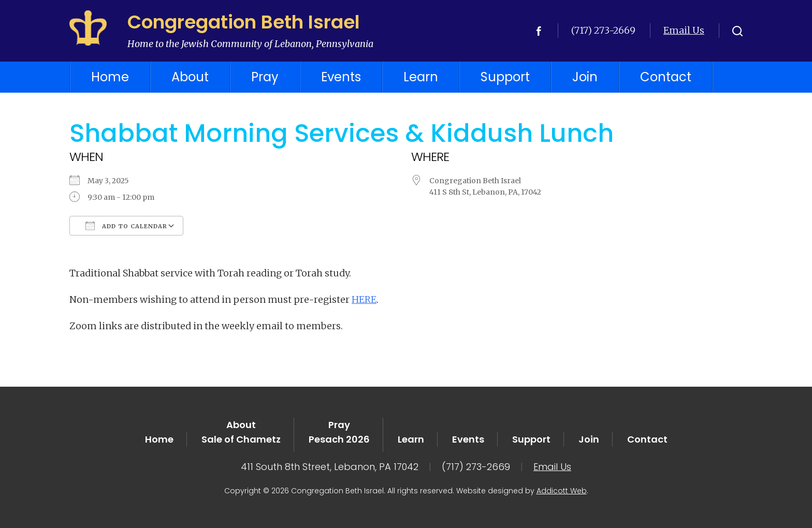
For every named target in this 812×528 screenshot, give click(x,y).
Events (341, 77)
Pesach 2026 (339, 439)
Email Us (684, 30)
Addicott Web (562, 491)
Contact (666, 77)
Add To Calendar (126, 226)
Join (585, 77)
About (190, 77)
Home (110, 77)
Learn (421, 77)
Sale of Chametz (241, 439)
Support (505, 77)
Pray (265, 77)
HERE (364, 299)
